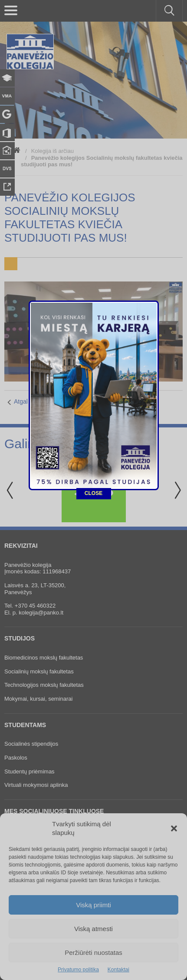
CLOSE (93, 309)
